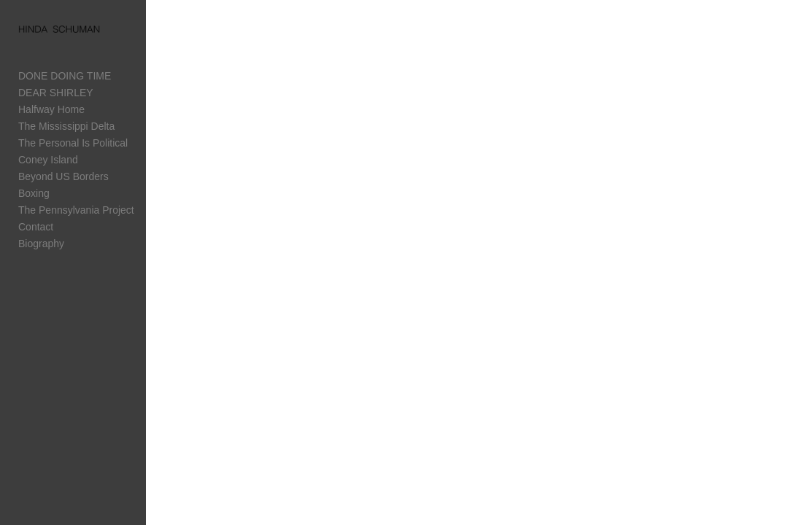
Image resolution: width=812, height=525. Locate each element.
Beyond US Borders (63, 179)
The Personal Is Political (73, 145)
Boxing (34, 195)
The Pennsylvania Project (76, 212)
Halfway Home (51, 112)
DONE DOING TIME (65, 78)
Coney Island (48, 162)
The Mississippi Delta (66, 128)
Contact (36, 229)
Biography (41, 246)
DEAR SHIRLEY (56, 95)
